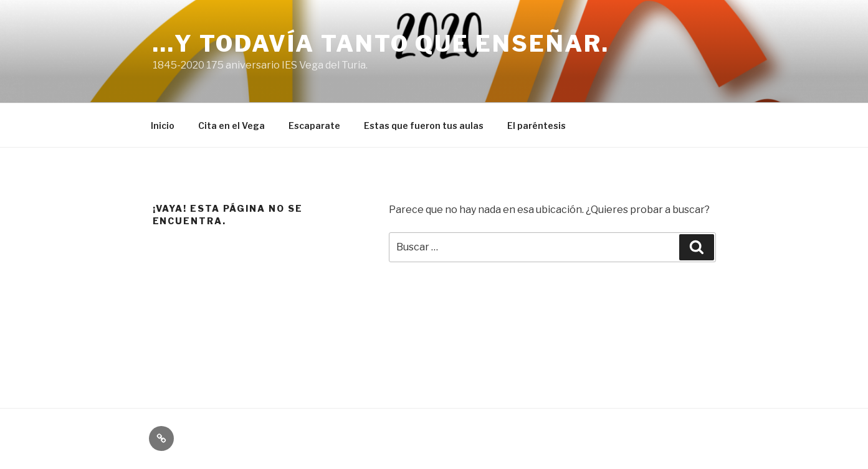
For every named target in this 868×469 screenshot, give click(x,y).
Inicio (163, 126)
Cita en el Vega (231, 126)
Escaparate (314, 126)
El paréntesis (537, 126)
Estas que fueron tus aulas (424, 126)
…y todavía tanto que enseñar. (381, 44)
